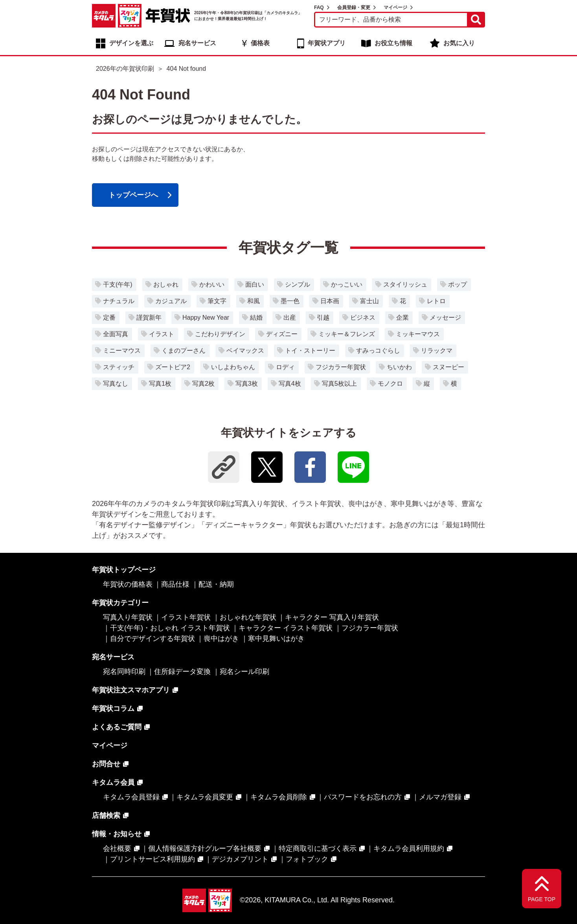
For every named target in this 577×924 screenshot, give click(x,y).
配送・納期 (216, 584)
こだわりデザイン (220, 334)
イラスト (162, 334)
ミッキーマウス (418, 334)
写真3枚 (247, 384)
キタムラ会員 (113, 782)
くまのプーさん (184, 351)
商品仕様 (175, 584)
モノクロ (390, 384)
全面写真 (116, 334)
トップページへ (133, 195)
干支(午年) (118, 284)
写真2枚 (203, 384)
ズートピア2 (173, 367)
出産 (290, 318)
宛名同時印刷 (124, 672)
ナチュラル (119, 301)
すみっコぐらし (378, 351)
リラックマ (437, 351)
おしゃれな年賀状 (248, 617)
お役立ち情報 (393, 43)
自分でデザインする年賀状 (153, 639)
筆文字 (217, 301)
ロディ (285, 367)
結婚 (256, 318)
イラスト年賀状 (186, 617)
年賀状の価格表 (128, 584)
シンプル (298, 284)
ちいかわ (399, 367)
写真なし (116, 384)
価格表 (260, 43)
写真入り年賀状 (128, 617)
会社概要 (117, 849)
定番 (109, 318)
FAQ (319, 7)
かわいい (212, 284)
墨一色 (290, 301)
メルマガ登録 (440, 797)
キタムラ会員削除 (279, 797)
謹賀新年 (149, 318)
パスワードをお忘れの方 (363, 797)
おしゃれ (166, 284)
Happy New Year (206, 318)
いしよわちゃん (233, 367)
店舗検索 (106, 815)
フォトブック (307, 859)
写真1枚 (160, 384)
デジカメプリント (240, 859)
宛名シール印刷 (244, 672)
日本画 (330, 301)
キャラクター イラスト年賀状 (286, 628)
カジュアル (171, 301)
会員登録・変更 (354, 7)
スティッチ (119, 367)
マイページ (395, 7)
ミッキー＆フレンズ (347, 334)
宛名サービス (197, 43)
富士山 (369, 301)
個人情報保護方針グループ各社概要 (205, 849)
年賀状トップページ (124, 570)
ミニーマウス (122, 351)
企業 (402, 318)
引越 (323, 318)
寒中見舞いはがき (276, 639)
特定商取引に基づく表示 (318, 849)
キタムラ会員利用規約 (409, 849)
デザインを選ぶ (131, 43)
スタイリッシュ (405, 284)
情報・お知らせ (117, 834)
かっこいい (347, 284)
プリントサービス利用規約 (153, 859)
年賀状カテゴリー (120, 603)
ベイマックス (245, 351)
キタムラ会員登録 (131, 797)
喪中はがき (221, 639)
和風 (254, 301)
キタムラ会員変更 (205, 797)
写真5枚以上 (339, 384)
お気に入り (459, 43)
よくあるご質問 (117, 727)
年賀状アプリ (327, 43)
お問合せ (106, 764)
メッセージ (445, 318)
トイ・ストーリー (310, 351)
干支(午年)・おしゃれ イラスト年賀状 (170, 628)
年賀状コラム (113, 709)
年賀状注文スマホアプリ (131, 690)
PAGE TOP (542, 899)
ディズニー (282, 334)
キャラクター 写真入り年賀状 (332, 617)
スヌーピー (448, 367)
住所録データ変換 (182, 672)
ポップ (458, 284)
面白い (255, 284)
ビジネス (363, 318)
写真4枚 (290, 384)
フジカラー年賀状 (341, 367)
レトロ (436, 301)
